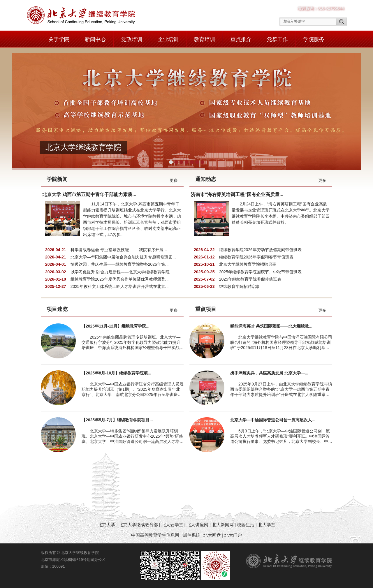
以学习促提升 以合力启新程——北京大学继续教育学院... (122, 272)
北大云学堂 (172, 525)
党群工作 (277, 39)
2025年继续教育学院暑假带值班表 (250, 279)
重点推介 (241, 39)
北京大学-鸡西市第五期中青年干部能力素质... (89, 194)
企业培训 (168, 39)
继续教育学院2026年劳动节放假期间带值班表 (260, 250)
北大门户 (233, 535)
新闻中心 (95, 39)
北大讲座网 (198, 525)
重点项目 (206, 309)
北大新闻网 (223, 525)
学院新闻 (57, 179)
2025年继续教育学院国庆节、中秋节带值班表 (260, 272)
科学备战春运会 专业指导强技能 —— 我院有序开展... (119, 250)
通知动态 (206, 179)
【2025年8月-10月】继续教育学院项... (116, 373)
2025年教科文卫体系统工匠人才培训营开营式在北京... (120, 286)
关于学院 (59, 39)
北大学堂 (267, 525)
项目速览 (57, 309)
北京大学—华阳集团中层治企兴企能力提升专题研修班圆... (123, 257)
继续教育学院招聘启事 (240, 286)
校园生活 (246, 525)
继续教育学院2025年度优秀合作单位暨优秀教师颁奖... (120, 279)
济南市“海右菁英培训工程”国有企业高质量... (237, 194)
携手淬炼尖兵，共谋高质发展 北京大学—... (269, 373)
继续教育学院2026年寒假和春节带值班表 (256, 257)
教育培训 (205, 39)
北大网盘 (212, 535)
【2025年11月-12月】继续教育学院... (116, 326)
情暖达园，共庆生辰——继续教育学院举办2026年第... (120, 264)
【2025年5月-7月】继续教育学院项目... (117, 420)
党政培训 (132, 39)
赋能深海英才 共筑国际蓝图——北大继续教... (271, 326)
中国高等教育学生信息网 (155, 535)
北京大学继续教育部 (138, 525)
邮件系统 (192, 535)
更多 (174, 180)
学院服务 (314, 39)
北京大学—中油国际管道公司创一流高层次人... (273, 420)
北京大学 (107, 525)
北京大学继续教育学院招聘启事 (248, 264)
